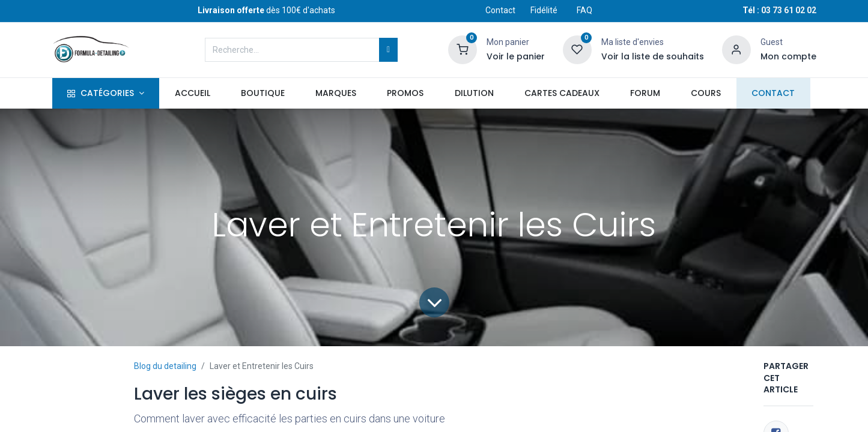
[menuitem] (192, 94)
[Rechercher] (388, 50)
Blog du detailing (165, 366)
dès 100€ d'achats (266, 10)
